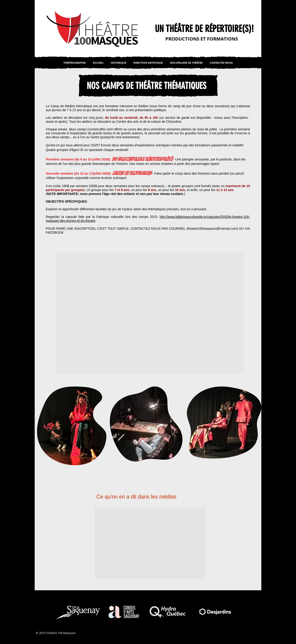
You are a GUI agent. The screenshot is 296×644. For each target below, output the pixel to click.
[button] (150, 313)
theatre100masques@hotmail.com (212, 229)
